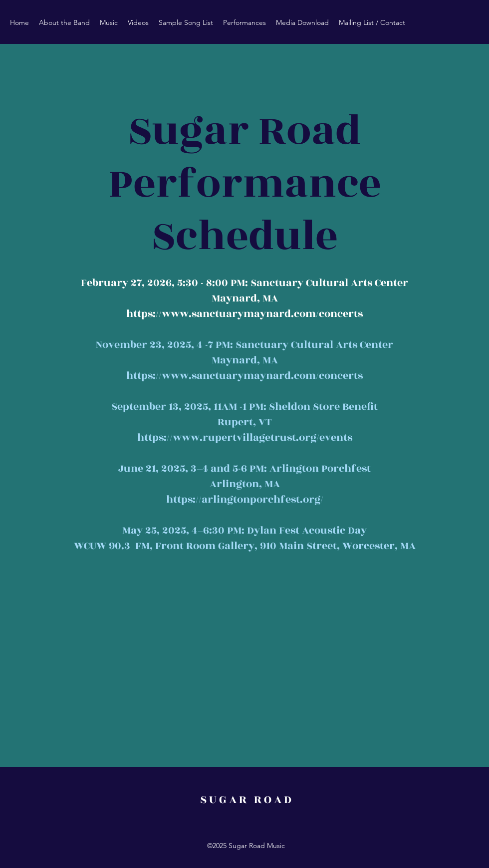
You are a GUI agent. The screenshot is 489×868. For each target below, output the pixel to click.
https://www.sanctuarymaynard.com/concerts (244, 314)
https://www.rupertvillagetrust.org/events (245, 437)
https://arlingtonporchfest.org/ (245, 499)
